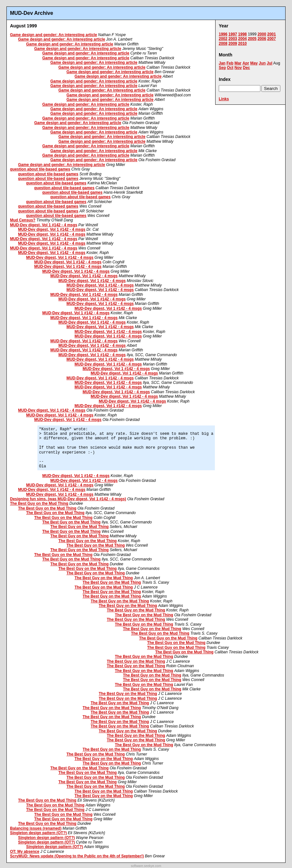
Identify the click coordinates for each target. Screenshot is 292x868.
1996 (223, 34)
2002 (223, 39)
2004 (242, 39)
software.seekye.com (146, 866)
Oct (230, 68)
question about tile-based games (40, 169)
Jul (270, 63)
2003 (233, 39)
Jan (222, 63)
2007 (272, 39)
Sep (222, 68)
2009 (233, 44)
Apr (246, 63)
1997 (233, 34)
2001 (272, 34)
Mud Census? (23, 220)
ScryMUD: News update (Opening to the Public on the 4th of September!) (77, 856)
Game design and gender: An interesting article (54, 35)
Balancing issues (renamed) (36, 828)
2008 (223, 44)
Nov (238, 68)
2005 (252, 39)
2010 (242, 44)
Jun (262, 63)
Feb (230, 63)
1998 (242, 34)
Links (224, 99)
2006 (262, 39)
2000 (262, 34)
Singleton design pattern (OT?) (38, 833)
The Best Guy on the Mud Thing (39, 503)
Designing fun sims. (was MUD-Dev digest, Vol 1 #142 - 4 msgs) (68, 499)
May (254, 63)
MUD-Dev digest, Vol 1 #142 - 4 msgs (44, 225)
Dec (247, 68)
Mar (238, 63)
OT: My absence (25, 852)
